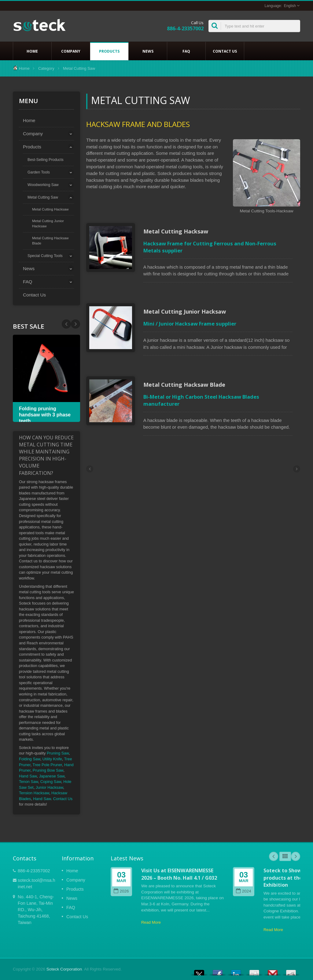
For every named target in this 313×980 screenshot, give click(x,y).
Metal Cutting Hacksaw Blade (50, 240)
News (148, 51)
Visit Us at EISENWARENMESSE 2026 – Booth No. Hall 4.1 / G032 (179, 874)
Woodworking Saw (43, 185)
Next (66, 324)
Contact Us (225, 51)
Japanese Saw (52, 776)
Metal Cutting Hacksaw (50, 209)
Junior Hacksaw (50, 787)
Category (46, 68)
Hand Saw (28, 776)
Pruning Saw (58, 753)
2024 (243, 891)
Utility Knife (52, 759)
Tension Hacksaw (34, 793)
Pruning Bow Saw (48, 770)
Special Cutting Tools (45, 256)
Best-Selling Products (46, 160)
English (290, 6)
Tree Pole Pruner (47, 765)
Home (32, 51)
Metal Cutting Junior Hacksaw (48, 223)
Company (71, 51)
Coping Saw (51, 782)
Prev (75, 324)
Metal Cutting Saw (43, 197)
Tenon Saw (29, 782)
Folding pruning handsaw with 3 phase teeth (45, 415)
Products (109, 51)
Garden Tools (39, 172)
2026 (121, 891)
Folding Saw (30, 759)
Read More (151, 922)
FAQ (186, 51)
